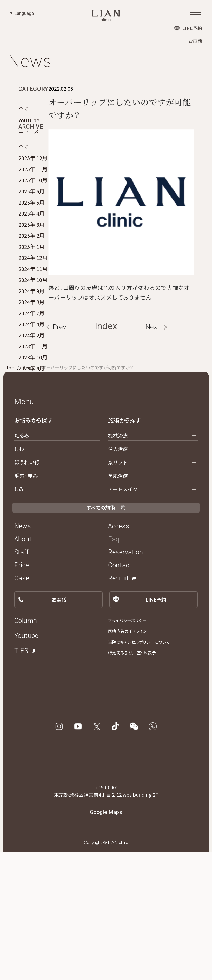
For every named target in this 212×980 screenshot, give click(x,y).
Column (26, 748)
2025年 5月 (31, 233)
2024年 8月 (31, 332)
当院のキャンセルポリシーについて (139, 770)
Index (106, 454)
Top (10, 495)
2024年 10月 (33, 310)
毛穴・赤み (26, 603)
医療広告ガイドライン (127, 759)
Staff (22, 680)
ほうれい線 (27, 590)
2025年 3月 (31, 255)
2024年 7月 (31, 343)
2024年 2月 (31, 365)
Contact (120, 693)
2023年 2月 (31, 421)
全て (24, 109)
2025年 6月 (31, 222)
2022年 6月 (31, 432)
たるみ (22, 563)
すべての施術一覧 (106, 635)
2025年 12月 (33, 188)
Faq (114, 667)
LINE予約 (192, 28)
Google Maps (106, 940)
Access (119, 654)
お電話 (195, 41)
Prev (59, 454)
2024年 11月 (33, 299)
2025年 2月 (31, 266)
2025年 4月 (31, 244)
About (23, 667)
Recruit (118, 706)
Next (153, 454)
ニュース (29, 131)
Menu (24, 529)
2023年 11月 (33, 377)
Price (22, 693)
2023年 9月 (31, 399)
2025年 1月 (31, 277)
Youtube (29, 120)
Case (22, 706)
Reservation (126, 680)
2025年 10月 (33, 211)
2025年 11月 (33, 200)
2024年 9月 (31, 321)
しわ (19, 576)
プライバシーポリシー (127, 748)
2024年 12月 (33, 288)
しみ (19, 617)
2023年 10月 (33, 388)
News (28, 495)
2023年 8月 (31, 410)
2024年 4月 (31, 355)
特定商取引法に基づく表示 (132, 780)
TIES (21, 778)
